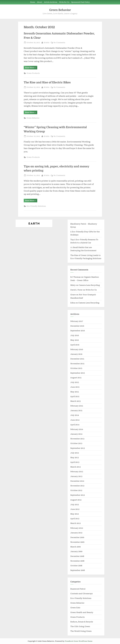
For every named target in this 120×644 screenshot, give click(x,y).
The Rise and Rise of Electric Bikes (47, 82)
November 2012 (77, 486)
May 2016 (75, 340)
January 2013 (76, 476)
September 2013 (78, 448)
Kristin (47, 42)
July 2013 (75, 453)
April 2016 (75, 345)
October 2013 (76, 443)
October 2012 (76, 490)
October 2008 (76, 566)
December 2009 (77, 537)
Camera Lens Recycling (89, 285)
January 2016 (76, 354)
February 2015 (77, 406)
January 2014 (76, 434)
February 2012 (77, 528)
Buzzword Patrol (78, 589)
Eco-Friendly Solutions (36, 206)
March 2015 (75, 401)
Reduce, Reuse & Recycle (82, 622)
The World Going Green (81, 631)
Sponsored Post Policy (80, 2)
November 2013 (77, 439)
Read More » (31, 68)
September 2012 (78, 495)
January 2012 (76, 533)
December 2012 (77, 481)
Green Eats (75, 608)
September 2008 (78, 570)
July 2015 (75, 382)
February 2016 (77, 349)
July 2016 (75, 335)
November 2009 (77, 542)
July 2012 (75, 505)
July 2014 (75, 415)
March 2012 (75, 523)
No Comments (59, 43)
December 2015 (77, 359)
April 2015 (75, 396)
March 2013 (75, 467)
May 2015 (75, 392)
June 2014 (75, 420)
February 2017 (77, 321)
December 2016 (77, 326)
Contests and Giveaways (81, 594)
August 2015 (76, 378)
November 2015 (77, 364)
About (40, 2)
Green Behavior (60, 10)
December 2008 (77, 556)
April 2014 (75, 425)
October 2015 (76, 368)
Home (33, 2)
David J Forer (76, 290)
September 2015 (78, 373)
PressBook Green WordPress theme (79, 641)
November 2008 (77, 561)
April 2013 (75, 462)
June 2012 (75, 509)
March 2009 (75, 547)
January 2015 (76, 411)
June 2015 (75, 387)
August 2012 (76, 500)
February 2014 (77, 429)
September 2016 (78, 331)
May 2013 (75, 458)
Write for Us (64, 2)
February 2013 (77, 472)
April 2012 (75, 519)
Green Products (33, 73)
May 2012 (75, 514)
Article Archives (51, 2)
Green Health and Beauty (82, 612)
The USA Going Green (80, 626)
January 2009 (76, 551)
